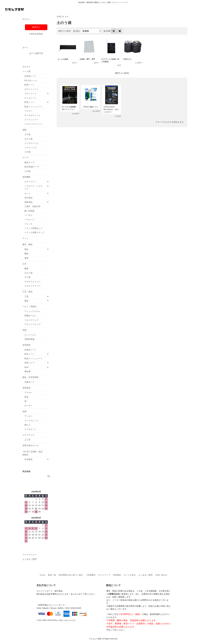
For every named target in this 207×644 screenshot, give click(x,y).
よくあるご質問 (29, 559)
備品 (26, 301)
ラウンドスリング (32, 324)
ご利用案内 (90, 575)
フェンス (28, 224)
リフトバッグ (30, 148)
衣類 (24, 330)
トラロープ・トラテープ (33, 188)
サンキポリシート (32, 115)
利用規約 (117, 575)
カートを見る (130, 575)
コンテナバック (31, 143)
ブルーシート (30, 93)
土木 (66, 17)
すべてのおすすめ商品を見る (171, 122)
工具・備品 (27, 292)
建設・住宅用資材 (30, 377)
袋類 (24, 130)
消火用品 (28, 198)
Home (42, 575)
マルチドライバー (32, 286)
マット (25, 238)
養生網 (27, 371)
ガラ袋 (27, 134)
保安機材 (26, 177)
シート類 (26, 71)
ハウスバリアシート (33, 124)
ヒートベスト (30, 335)
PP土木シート (31, 80)
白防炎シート (30, 76)
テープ (25, 158)
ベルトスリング (31, 320)
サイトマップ (104, 575)
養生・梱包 (27, 244)
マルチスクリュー (32, 282)
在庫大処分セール (30, 445)
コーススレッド (31, 420)
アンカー (28, 416)
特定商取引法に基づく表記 (71, 575)
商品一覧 (52, 575)
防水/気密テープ (32, 167)
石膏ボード (29, 382)
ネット (27, 193)
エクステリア (28, 435)
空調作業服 (29, 339)
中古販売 (28, 459)
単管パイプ (29, 363)
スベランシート (31, 120)
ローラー (28, 406)
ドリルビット (30, 429)
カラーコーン (30, 182)
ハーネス (28, 215)
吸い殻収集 (29, 211)
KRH (27, 367)
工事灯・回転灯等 (32, 206)
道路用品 (28, 202)
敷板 (26, 268)
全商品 (59, 17)
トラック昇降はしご (33, 228)
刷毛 (26, 397)
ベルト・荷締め (29, 306)
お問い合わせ (161, 575)
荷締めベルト (30, 316)
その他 (27, 152)
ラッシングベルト (32, 311)
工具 (26, 296)
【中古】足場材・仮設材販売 (32, 453)
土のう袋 (28, 139)
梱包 (26, 254)
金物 (24, 411)
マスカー (28, 111)
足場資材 (26, 345)
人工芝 (27, 440)
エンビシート (30, 98)
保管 (26, 258)
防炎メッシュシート (33, 107)
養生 (26, 249)
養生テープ (29, 162)
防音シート (29, 102)
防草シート (29, 85)
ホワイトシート (31, 89)
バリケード (29, 220)
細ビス (27, 425)
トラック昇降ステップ (34, 233)
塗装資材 (26, 388)
